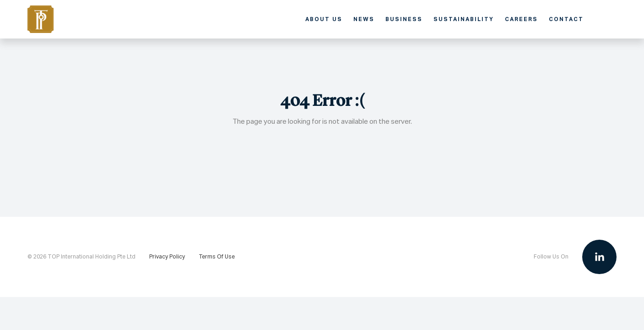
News (364, 19)
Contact (566, 19)
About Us (324, 19)
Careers (521, 19)
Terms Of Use (217, 257)
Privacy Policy (167, 257)
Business (404, 19)
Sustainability (464, 19)
